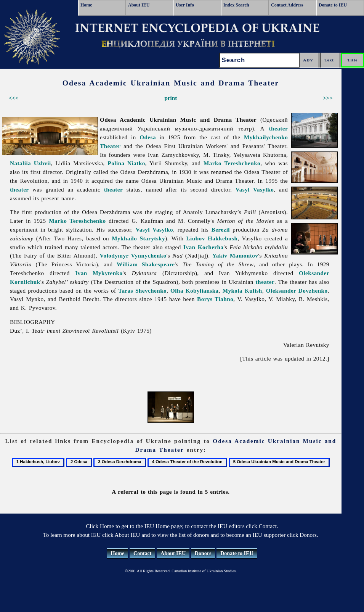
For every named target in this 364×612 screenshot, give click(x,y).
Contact (142, 553)
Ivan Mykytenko (99, 273)
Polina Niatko (126, 163)
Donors (203, 553)
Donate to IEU (333, 5)
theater (279, 128)
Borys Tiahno (215, 299)
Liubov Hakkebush (212, 238)
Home (86, 5)
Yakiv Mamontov (235, 255)
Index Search (236, 5)
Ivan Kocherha (203, 247)
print (171, 98)
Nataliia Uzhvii (30, 163)
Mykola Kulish (242, 291)
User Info (185, 5)
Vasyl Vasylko (255, 189)
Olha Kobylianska (195, 291)
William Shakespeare (146, 264)
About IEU (139, 5)
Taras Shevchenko (142, 291)
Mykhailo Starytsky (138, 238)
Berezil (221, 229)
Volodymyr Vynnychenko (133, 255)
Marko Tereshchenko (232, 163)
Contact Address (287, 5)
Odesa (148, 137)
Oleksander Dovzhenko (297, 291)
